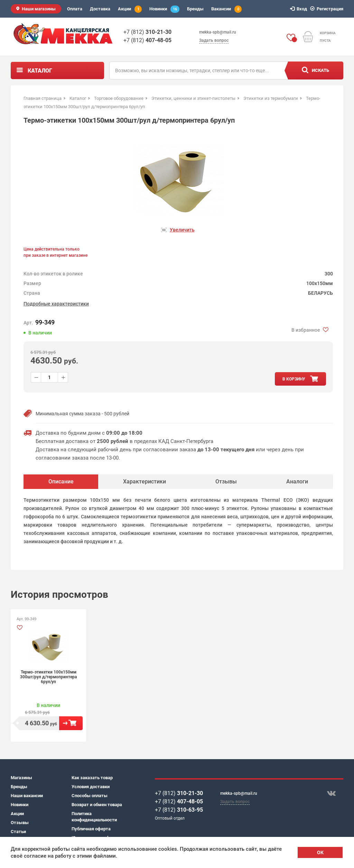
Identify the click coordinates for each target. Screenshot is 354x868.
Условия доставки (91, 787)
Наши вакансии (27, 796)
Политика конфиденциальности (94, 817)
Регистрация (328, 9)
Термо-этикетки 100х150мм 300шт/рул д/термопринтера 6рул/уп (48, 677)
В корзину (71, 723)
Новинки (164, 9)
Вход (300, 9)
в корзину (294, 379)
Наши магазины (39, 9)
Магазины (21, 778)
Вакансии (226, 9)
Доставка (100, 9)
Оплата (75, 9)
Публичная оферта (91, 829)
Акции (130, 9)
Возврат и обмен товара (97, 805)
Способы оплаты (90, 796)
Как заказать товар (92, 778)
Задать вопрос (214, 40)
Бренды (195, 9)
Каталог (40, 71)
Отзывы (20, 823)
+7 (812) (147, 32)
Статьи (18, 832)
